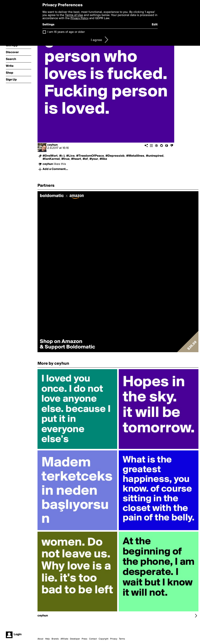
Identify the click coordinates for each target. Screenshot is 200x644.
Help (47, 639)
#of (85, 159)
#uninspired (155, 156)
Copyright (104, 639)
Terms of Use (74, 15)
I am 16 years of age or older (66, 32)
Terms (122, 639)
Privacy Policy (79, 18)
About (40, 639)
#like (103, 159)
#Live (70, 156)
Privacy (114, 639)
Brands (55, 639)
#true (65, 159)
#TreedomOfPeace (90, 156)
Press (84, 639)
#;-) (62, 156)
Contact (93, 639)
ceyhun (52, 145)
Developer (75, 639)
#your (94, 159)
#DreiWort (50, 156)
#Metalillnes (135, 156)
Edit (155, 25)
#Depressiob (115, 156)
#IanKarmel (51, 159)
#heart (76, 159)
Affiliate (64, 639)
